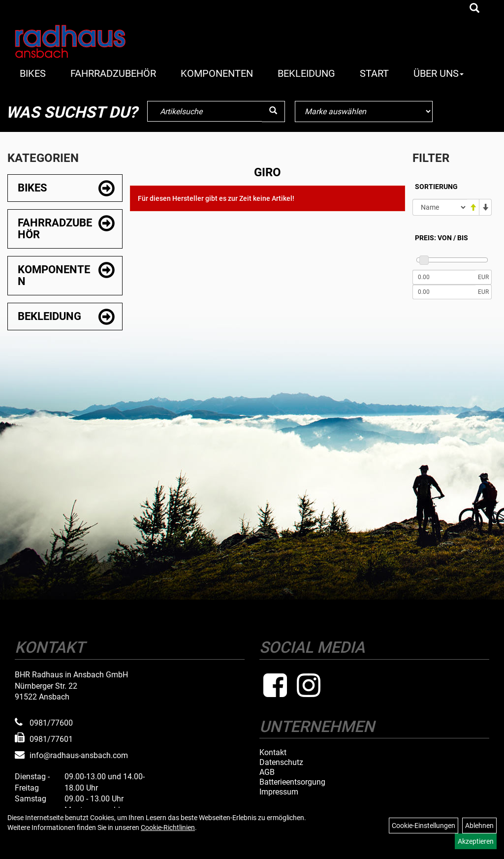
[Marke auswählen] (364, 111)
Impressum (279, 792)
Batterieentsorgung (292, 782)
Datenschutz (281, 763)
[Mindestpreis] (444, 277)
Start (374, 73)
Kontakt (273, 753)
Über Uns (439, 73)
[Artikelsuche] (474, 9)
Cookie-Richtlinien (168, 827)
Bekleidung (306, 73)
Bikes (33, 73)
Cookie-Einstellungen (424, 826)
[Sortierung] (440, 207)
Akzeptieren (476, 841)
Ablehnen (479, 826)
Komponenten (217, 73)
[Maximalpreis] (444, 292)
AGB (267, 772)
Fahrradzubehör (113, 73)
